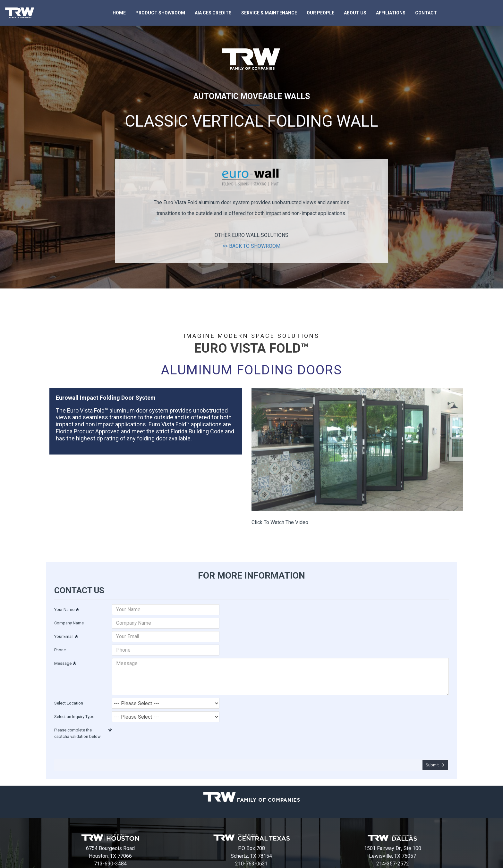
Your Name (64, 609)
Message (63, 662)
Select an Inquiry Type (74, 712)
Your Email (64, 635)
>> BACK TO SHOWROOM (251, 246)
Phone (60, 649)
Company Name (69, 622)
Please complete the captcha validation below (77, 729)
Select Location (69, 699)
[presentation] (157, 732)
